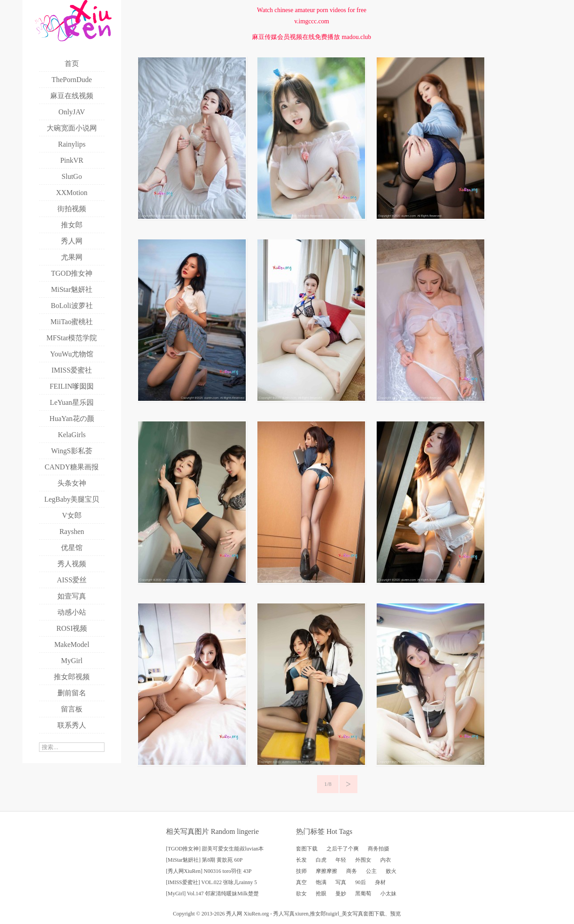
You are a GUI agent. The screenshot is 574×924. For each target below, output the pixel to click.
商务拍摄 (378, 849)
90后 (361, 882)
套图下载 (307, 849)
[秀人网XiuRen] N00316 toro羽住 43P (209, 871)
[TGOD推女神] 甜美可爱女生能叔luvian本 (215, 849)
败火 (391, 871)
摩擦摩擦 (326, 871)
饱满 (321, 882)
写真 (341, 882)
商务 (352, 871)
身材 (380, 882)
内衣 (386, 860)
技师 (301, 871)
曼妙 (341, 894)
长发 (301, 860)
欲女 (301, 894)
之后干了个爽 (343, 849)
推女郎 (318, 914)
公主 (371, 871)
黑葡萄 (363, 894)
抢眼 (321, 894)
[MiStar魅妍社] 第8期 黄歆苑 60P (204, 860)
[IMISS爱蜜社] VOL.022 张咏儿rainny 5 (211, 882)
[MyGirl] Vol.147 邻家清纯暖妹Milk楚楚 (212, 894)
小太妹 (388, 894)
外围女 (363, 860)
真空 (301, 882)
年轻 (341, 860)
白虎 (321, 860)
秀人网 (234, 914)
